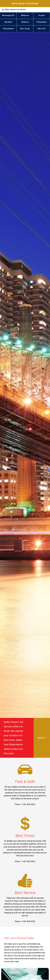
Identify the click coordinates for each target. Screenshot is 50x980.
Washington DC (8, 15)
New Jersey (25, 29)
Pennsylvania (8, 29)
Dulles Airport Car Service (15, 10)
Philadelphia (42, 22)
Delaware (25, 22)
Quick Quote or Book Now (25, 3)
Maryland (8, 22)
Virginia (42, 15)
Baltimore (25, 15)
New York (42, 29)
